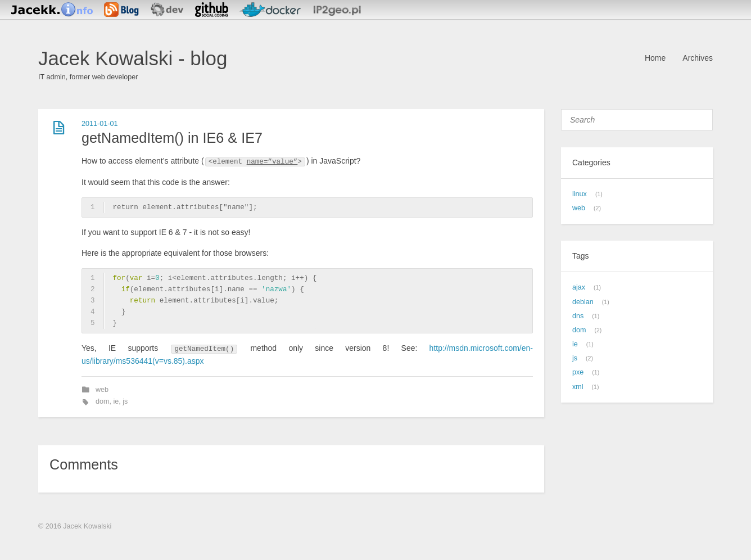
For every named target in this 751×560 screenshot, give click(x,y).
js (125, 401)
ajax (579, 287)
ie (116, 401)
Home (655, 58)
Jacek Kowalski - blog (133, 58)
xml (578, 387)
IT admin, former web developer (88, 77)
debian (583, 302)
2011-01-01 (99, 124)
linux (580, 194)
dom (103, 401)
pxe (578, 372)
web (102, 390)
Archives (698, 58)
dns (578, 316)
